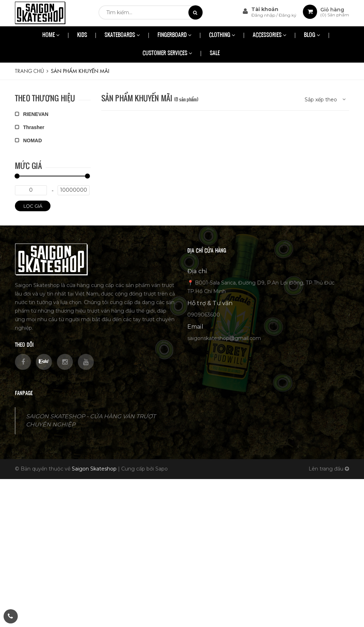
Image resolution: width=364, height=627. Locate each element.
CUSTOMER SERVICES (167, 54)
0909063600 (204, 315)
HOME (51, 35)
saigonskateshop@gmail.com (224, 338)
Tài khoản (265, 9)
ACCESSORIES (270, 35)
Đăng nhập (264, 15)
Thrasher (30, 127)
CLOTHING (222, 35)
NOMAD (28, 140)
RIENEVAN (32, 114)
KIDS (82, 35)
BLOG (312, 35)
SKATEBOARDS (122, 35)
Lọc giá (33, 206)
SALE (215, 54)
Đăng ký (288, 15)
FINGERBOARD (175, 35)
